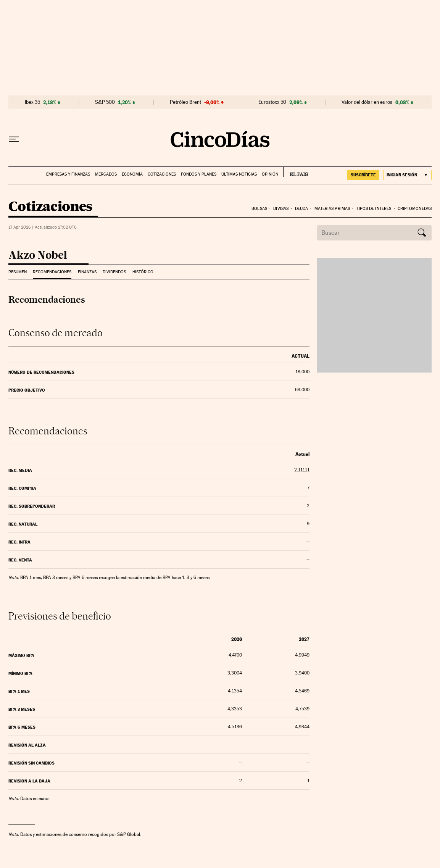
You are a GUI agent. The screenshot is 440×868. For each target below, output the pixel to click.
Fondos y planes (199, 174)
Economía (132, 174)
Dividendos (114, 272)
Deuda (302, 209)
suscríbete (363, 175)
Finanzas (87, 272)
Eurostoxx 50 (272, 102)
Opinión (270, 174)
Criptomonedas (415, 209)
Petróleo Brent (185, 102)
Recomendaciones (52, 272)
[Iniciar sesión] (407, 175)
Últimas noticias (239, 174)
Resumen (18, 272)
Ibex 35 (32, 102)
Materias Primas (332, 209)
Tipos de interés (374, 209)
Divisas (281, 209)
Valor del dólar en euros (367, 102)
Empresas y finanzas (68, 174)
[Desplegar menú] (14, 139)
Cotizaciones (162, 174)
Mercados (106, 174)
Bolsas (259, 209)
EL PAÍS (296, 172)
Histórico (143, 272)
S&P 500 (105, 102)
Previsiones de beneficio (60, 616)
